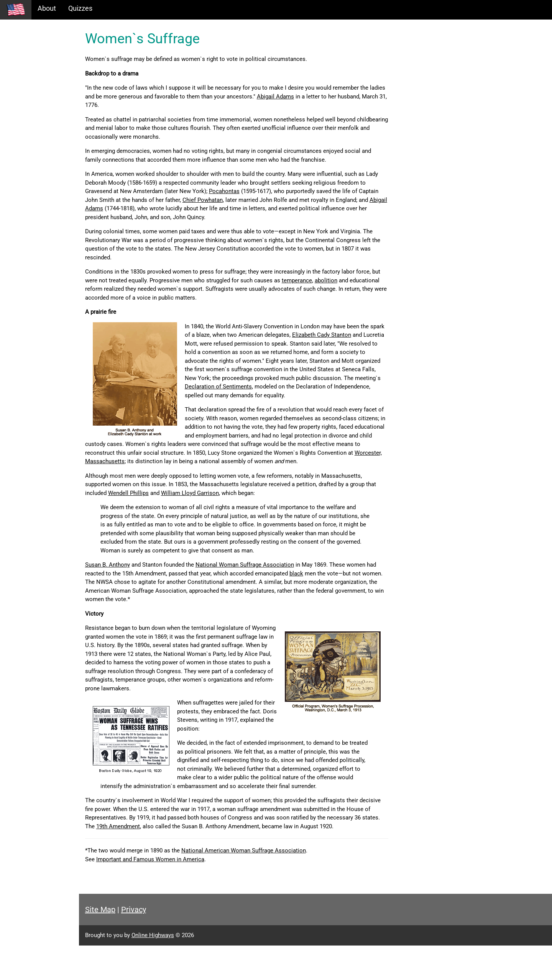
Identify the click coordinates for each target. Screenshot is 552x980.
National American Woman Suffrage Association (280, 885)
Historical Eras (28, 50)
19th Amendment (209, 852)
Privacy (170, 944)
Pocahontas (290, 191)
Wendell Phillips (192, 501)
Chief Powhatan (286, 200)
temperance (359, 280)
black (363, 591)
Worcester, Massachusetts (155, 470)
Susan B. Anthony (144, 582)
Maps (15, 83)
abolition (388, 280)
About (47, 8)
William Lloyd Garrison (254, 501)
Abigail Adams (338, 97)
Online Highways (189, 970)
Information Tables (35, 66)
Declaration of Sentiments (254, 395)
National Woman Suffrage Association (281, 582)
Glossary (19, 99)
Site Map (136, 944)
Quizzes (80, 8)
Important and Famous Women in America (186, 894)
